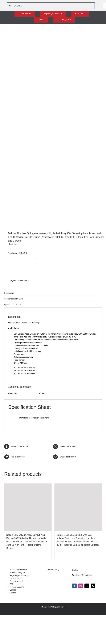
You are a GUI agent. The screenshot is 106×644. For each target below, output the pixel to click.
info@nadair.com (85, 575)
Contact (13, 593)
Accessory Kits (23, 280)
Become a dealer (17, 581)
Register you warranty (19, 575)
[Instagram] (81, 586)
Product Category (17, 573)
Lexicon (13, 590)
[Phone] (93, 586)
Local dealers (15, 578)
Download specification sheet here (34, 418)
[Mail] (87, 586)
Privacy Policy (53, 570)
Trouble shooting (17, 587)
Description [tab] (9, 293)
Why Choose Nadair (18, 570)
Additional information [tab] (13, 299)
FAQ (12, 584)
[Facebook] (74, 586)
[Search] (10, 6)
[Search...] (51, 6)
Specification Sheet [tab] (12, 305)
